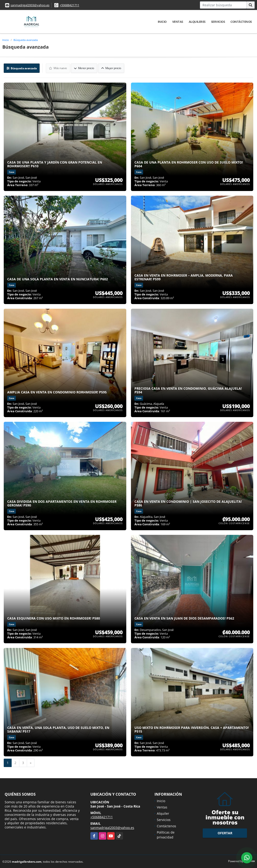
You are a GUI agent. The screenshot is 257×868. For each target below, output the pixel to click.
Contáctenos (241, 22)
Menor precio (84, 68)
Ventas (178, 22)
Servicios (218, 22)
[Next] (31, 762)
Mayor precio (111, 68)
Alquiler (163, 813)
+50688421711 (69, 5)
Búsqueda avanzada (26, 40)
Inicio (162, 22)
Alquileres (197, 22)
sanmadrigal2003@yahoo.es (30, 5)
